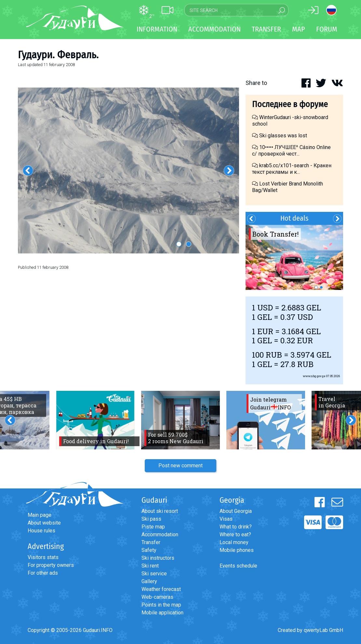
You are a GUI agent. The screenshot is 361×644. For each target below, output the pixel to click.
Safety (149, 550)
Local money (234, 542)
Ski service (154, 574)
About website (44, 523)
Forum (327, 29)
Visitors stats (43, 557)
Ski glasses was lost (280, 136)
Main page (40, 515)
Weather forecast (161, 589)
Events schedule (238, 566)
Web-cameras (157, 597)
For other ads (43, 573)
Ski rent (150, 566)
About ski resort (160, 511)
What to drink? (236, 527)
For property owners (51, 565)
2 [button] (189, 244)
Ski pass (151, 519)
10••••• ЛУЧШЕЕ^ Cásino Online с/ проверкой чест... (291, 151)
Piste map (153, 527)
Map (299, 29)
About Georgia (236, 511)
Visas (226, 519)
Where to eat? (235, 534)
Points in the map (161, 605)
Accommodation (160, 534)
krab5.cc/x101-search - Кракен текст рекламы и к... (292, 169)
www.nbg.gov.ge (314, 376)
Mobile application (162, 613)
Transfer (151, 542)
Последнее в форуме (290, 104)
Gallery (149, 581)
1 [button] (179, 244)
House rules (41, 531)
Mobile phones (237, 550)
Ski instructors (158, 558)
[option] (128, 171)
